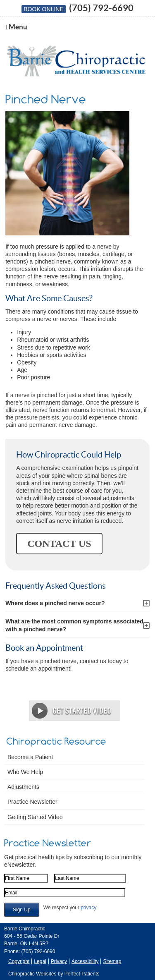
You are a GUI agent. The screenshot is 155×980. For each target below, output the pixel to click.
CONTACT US (59, 544)
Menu (17, 27)
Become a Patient (30, 757)
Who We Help (25, 772)
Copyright (19, 961)
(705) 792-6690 (101, 8)
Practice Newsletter (32, 802)
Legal (40, 961)
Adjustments (23, 787)
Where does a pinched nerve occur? (55, 603)
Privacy (59, 961)
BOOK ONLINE (43, 9)
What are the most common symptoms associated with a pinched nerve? (74, 625)
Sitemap (112, 961)
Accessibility (85, 961)
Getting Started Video (35, 817)
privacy (88, 908)
